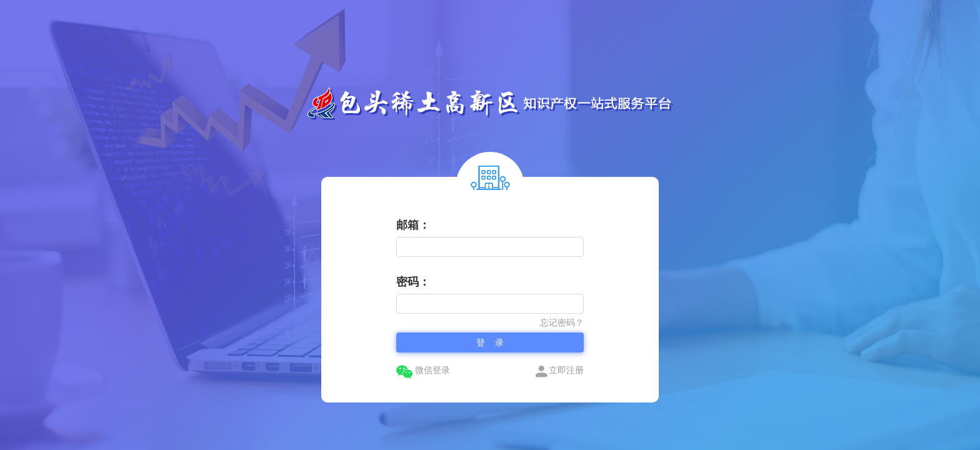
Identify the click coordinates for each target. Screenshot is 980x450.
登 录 (490, 342)
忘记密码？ (562, 322)
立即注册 (559, 371)
